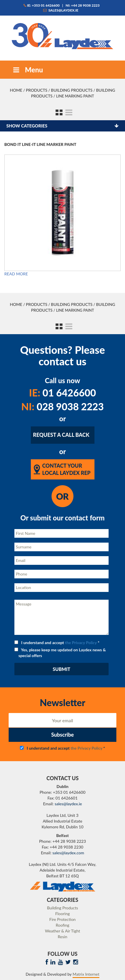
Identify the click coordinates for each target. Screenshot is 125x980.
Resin (63, 937)
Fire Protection (62, 919)
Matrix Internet (86, 974)
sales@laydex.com (68, 853)
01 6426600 (62, 393)
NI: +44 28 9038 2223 (83, 5)
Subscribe (62, 735)
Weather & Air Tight (62, 931)
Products (37, 90)
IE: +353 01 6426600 (42, 5)
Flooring (63, 914)
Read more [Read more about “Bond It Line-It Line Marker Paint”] (16, 274)
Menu (27, 70)
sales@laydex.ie (61, 10)
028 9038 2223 (63, 406)
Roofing (62, 925)
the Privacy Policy (81, 643)
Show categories (27, 126)
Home (16, 90)
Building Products (72, 90)
